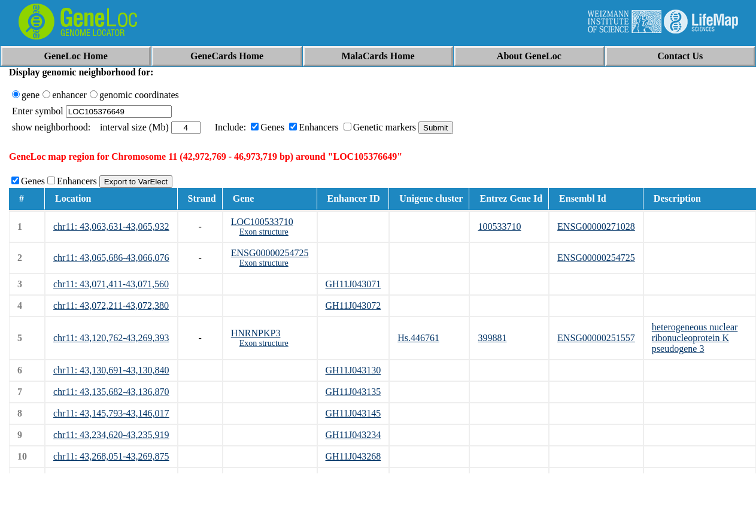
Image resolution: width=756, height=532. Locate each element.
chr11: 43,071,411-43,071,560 (111, 284)
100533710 (499, 227)
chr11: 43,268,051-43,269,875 (111, 456)
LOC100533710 (262, 222)
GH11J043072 (353, 305)
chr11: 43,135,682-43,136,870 (111, 392)
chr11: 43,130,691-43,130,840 (111, 370)
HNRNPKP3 (256, 333)
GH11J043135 (353, 392)
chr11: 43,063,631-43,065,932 (111, 227)
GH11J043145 (353, 413)
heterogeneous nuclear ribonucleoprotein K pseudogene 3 (695, 338)
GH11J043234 (353, 435)
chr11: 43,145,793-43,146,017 (111, 413)
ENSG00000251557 (596, 338)
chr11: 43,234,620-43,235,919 (111, 435)
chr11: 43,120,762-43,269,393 (111, 338)
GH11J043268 (353, 456)
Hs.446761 (418, 338)
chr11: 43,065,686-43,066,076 (111, 258)
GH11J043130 (353, 370)
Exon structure (264, 232)
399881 (492, 338)
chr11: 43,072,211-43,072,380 (111, 305)
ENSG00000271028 (596, 227)
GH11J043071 (353, 284)
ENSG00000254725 (270, 253)
